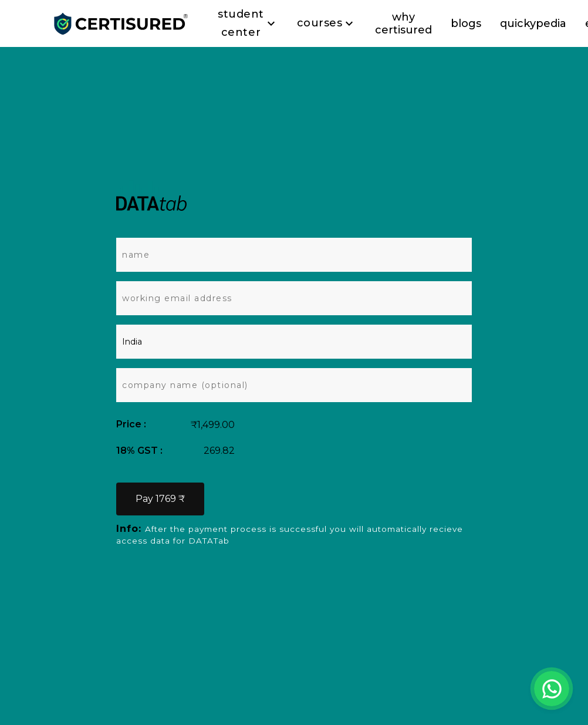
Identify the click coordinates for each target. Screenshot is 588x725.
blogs (466, 23)
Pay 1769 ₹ (160, 499)
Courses (327, 23)
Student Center (248, 24)
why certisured (403, 23)
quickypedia (533, 23)
